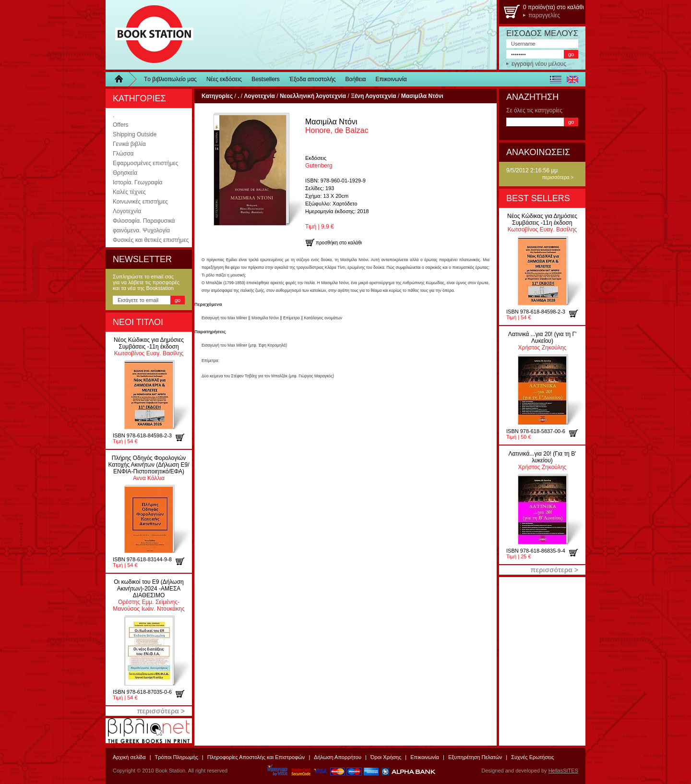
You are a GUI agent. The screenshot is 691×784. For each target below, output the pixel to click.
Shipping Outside (135, 134)
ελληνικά (555, 79)
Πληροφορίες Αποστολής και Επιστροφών (256, 757)
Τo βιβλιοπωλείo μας (170, 79)
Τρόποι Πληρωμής (177, 757)
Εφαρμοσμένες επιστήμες (145, 163)
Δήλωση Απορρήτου (338, 757)
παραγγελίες (544, 15)
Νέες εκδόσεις (224, 79)
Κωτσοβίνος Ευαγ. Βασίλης (149, 347)
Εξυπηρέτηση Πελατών (475, 757)
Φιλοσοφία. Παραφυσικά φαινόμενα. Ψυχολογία (144, 226)
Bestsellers (266, 79)
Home (122, 79)
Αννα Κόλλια (149, 468)
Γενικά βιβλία (129, 144)
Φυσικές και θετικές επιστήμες (151, 240)
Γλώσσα (123, 154)
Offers (120, 125)
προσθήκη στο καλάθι (184, 437)
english (572, 79)
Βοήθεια (356, 79)
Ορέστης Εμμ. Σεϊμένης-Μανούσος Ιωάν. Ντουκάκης (149, 595)
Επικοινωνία (391, 79)
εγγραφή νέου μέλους (539, 64)
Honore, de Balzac (337, 126)
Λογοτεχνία (127, 211)
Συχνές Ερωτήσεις (532, 757)
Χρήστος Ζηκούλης (542, 341)
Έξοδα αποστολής (313, 79)
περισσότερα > (558, 177)
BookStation (150, 35)
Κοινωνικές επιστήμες (140, 202)
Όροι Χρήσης (386, 757)
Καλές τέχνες (129, 192)
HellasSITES (563, 771)
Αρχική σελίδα (129, 757)
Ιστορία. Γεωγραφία (138, 182)
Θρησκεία (125, 173)
